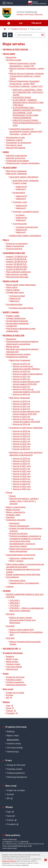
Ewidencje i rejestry (14, 140)
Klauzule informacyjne (16, 148)
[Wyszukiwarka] (28, 35)
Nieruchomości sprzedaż (17, 274)
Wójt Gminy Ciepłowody (16, 171)
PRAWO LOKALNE (11, 281)
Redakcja (10, 656)
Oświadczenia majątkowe (17, 357)
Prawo (6, 674)
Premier (10, 711)
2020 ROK (10, 597)
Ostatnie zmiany (13, 664)
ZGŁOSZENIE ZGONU (22, 97)
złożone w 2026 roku (22, 489)
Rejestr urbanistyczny (16, 512)
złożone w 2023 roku (22, 444)
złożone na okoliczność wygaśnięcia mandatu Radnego (26, 368)
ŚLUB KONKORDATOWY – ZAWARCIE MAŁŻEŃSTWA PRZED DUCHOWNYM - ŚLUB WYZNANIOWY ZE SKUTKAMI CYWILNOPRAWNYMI (27, 113)
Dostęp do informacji (15, 677)
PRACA (6, 240)
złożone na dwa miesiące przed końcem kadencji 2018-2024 (26, 383)
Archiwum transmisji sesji (27, 227)
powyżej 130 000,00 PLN (17, 262)
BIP (8, 698)
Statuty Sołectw (13, 290)
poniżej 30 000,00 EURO (16, 269)
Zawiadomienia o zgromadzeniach (24, 583)
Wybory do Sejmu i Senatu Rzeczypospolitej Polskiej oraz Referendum (22, 620)
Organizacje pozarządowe (17, 161)
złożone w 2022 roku (22, 471)
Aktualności (11, 339)
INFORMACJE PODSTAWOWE (16, 50)
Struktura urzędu (14, 60)
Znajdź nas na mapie (15, 693)
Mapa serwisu (36, 29)
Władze (6, 702)
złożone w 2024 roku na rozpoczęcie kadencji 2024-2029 (26, 390)
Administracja (12, 669)
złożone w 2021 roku (22, 466)
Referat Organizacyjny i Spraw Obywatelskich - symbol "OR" (22, 65)
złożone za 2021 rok (21, 376)
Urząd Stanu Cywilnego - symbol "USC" (26, 86)
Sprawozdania (19, 193)
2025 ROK (10, 638)
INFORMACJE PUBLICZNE (14, 336)
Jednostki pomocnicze (16, 158)
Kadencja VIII (22, 187)
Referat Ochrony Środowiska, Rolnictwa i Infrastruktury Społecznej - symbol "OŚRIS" (27, 76)
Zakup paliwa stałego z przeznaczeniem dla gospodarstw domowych (25, 566)
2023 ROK (10, 614)
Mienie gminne (13, 347)
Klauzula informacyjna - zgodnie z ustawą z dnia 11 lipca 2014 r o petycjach (24, 501)
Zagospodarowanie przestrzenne (21, 555)
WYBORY (7, 591)
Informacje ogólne (17, 580)
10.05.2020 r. (15, 600)
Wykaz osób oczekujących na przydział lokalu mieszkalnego (26, 550)
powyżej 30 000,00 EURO (17, 267)
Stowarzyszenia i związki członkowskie (23, 163)
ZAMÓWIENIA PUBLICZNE (14, 253)
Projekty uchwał (20, 183)
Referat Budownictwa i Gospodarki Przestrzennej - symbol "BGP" (24, 82)
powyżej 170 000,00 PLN (17, 256)
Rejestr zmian (12, 659)
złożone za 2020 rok (21, 371)
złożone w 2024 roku (22, 481)
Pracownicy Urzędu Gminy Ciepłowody (26, 428)
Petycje (9, 492)
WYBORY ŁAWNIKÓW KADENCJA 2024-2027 (25, 594)
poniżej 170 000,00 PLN (16, 259)
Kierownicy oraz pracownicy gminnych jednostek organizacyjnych (26, 454)
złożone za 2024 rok (21, 394)
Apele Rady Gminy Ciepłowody (26, 181)
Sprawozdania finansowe (17, 321)
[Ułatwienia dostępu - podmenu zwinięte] (9, 23)
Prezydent (11, 713)
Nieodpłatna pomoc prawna (18, 354)
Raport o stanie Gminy (16, 507)
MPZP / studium (16, 561)
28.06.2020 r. (15, 603)
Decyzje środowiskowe (19, 526)
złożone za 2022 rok (21, 379)
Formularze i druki (14, 145)
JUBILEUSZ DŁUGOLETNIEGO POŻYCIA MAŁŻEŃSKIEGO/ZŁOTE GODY (27, 123)
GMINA (6, 152)
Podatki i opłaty (13, 316)
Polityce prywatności (9, 861)
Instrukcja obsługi (14, 667)
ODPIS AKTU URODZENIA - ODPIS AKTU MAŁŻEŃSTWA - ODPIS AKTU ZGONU (28, 92)
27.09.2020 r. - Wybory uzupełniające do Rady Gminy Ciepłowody (26, 609)
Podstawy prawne (14, 680)
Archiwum (20, 215)
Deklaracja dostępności (16, 685)
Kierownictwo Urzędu (15, 137)
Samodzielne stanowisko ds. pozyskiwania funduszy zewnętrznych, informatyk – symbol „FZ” (26, 131)
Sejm (8, 706)
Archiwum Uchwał (17, 296)
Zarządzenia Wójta (14, 304)
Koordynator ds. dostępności (19, 143)
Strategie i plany (13, 515)
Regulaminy (11, 57)
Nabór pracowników (15, 246)
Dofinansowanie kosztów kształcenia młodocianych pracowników (22, 343)
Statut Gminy (12, 287)
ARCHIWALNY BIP (10, 649)
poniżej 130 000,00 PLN (16, 264)
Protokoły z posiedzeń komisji (26, 212)
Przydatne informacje (19, 29)
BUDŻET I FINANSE (11, 312)
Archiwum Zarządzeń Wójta (21, 308)
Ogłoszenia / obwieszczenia (21, 558)
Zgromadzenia (12, 577)
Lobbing (10, 587)
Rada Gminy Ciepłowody (17, 174)
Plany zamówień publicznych (19, 272)
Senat (9, 708)
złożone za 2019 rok (21, 364)
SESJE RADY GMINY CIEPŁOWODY (24, 177)
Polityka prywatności (15, 682)
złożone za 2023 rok (21, 387)
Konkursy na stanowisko (17, 244)
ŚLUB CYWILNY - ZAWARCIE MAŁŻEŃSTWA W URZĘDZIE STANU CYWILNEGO (28, 102)
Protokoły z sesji (20, 202)
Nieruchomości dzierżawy (17, 277)
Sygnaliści (10, 517)
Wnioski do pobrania (18, 533)
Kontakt (10, 695)
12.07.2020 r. (15, 605)
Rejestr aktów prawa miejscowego (21, 285)
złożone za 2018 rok (21, 431)
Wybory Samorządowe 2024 (22, 630)
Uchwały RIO (12, 326)
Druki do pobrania (14, 249)
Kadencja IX (21, 189)
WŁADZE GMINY (10, 168)
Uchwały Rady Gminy (15, 292)
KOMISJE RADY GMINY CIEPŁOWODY (25, 236)
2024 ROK (10, 626)
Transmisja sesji (20, 224)
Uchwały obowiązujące (16, 318)
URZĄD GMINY (9, 54)
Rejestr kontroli (13, 510)
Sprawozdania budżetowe (17, 323)
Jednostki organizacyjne (17, 156)
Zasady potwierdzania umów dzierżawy (23, 574)
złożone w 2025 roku (22, 486)
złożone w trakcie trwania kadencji (28, 374)
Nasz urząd (8, 689)
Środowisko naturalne (16, 520)
